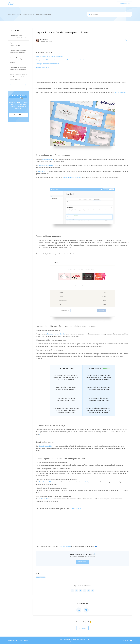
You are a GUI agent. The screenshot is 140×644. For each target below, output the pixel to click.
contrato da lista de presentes (72, 178)
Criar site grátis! (83, 562)
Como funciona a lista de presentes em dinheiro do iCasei (18, 37)
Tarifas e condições (12, 640)
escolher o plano (48, 159)
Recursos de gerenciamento (44, 14)
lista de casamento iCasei (55, 334)
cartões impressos (41, 577)
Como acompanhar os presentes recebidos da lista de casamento (18, 68)
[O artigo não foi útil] (86, 610)
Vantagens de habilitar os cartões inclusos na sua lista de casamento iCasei (60, 60)
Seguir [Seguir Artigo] (127, 40)
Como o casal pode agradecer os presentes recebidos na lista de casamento (18, 60)
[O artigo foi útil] (79, 610)
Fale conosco (82, 628)
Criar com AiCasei (18, 115)
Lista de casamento (29, 14)
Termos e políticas (23, 640)
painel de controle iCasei (46, 499)
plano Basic (42, 171)
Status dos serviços (125, 4)
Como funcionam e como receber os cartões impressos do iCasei (18, 52)
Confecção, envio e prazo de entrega (47, 64)
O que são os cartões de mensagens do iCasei (16, 44)
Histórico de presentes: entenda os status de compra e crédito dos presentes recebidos (18, 77)
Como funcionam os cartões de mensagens (49, 56)
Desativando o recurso (43, 67)
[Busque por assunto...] (110, 14)
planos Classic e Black (46, 165)
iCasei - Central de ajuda (14, 14)
